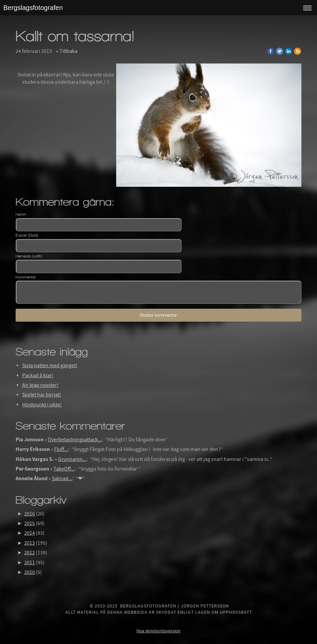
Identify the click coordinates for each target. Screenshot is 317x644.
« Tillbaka (67, 51)
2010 (30, 572)
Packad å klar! (38, 376)
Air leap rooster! (40, 385)
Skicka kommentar (158, 315)
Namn (21, 214)
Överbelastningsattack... (75, 440)
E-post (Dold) (27, 235)
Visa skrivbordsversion (158, 631)
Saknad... (62, 479)
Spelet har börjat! (42, 395)
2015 (30, 523)
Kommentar (26, 277)
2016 (30, 514)
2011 (30, 563)
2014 (30, 533)
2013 (30, 543)
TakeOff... (64, 469)
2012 (30, 553)
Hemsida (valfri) (29, 256)
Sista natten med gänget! (50, 366)
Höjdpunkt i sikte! (42, 405)
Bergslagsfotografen (33, 8)
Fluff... (61, 449)
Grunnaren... (72, 459)
